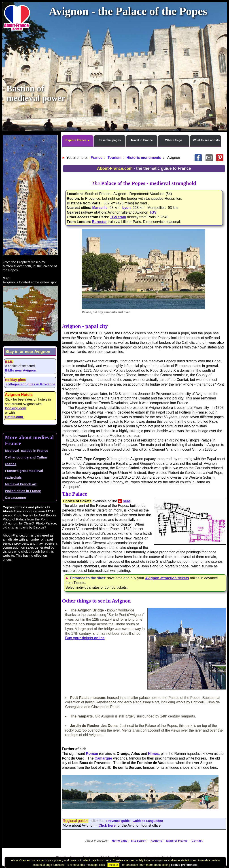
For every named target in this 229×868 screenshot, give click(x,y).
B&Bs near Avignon (21, 370)
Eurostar (99, 222)
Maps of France (177, 841)
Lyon (127, 208)
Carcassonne (15, 498)
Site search (139, 841)
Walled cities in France (23, 491)
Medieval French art (21, 484)
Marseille (100, 208)
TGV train (118, 217)
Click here (107, 825)
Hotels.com (14, 417)
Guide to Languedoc (148, 821)
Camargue (103, 758)
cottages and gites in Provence (31, 384)
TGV (153, 212)
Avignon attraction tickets (167, 578)
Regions (156, 841)
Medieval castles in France (27, 451)
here (127, 501)
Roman (92, 754)
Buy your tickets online (85, 638)
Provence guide (118, 821)
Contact (197, 841)
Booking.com (16, 408)
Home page (120, 841)
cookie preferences (184, 865)
